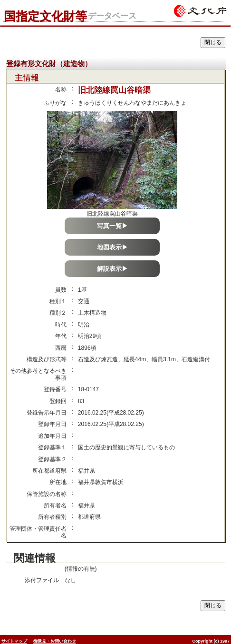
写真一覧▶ (112, 226)
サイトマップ (14, 641)
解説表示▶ (112, 269)
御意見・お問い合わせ (55, 641)
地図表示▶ (112, 247)
